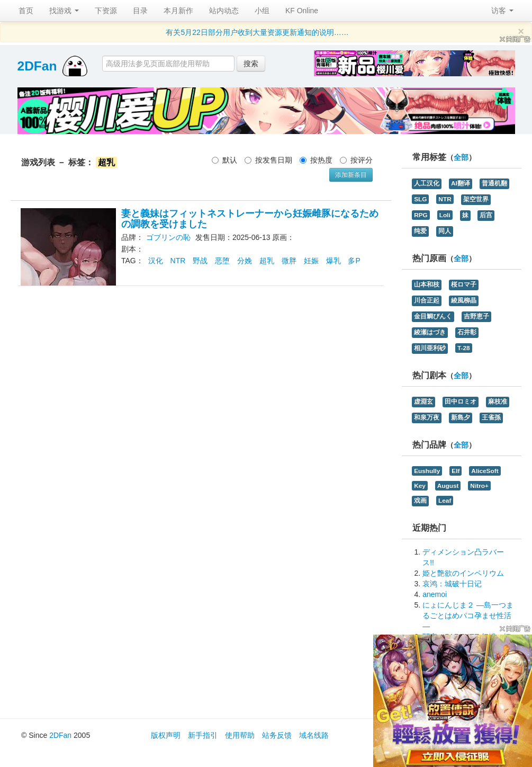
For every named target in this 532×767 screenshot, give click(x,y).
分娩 (245, 261)
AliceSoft (485, 471)
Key (420, 486)
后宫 (486, 215)
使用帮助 (240, 735)
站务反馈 (277, 735)
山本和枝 (427, 284)
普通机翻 (494, 183)
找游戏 (64, 11)
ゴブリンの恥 (168, 237)
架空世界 (476, 199)
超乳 (267, 261)
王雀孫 (491, 417)
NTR (178, 261)
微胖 (289, 261)
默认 (224, 160)
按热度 (316, 160)
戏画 (420, 501)
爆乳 (333, 261)
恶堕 (222, 261)
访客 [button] (502, 11)
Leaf (445, 501)
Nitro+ (479, 486)
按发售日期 (268, 160)
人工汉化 (427, 183)
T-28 (464, 348)
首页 (26, 11)
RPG (421, 215)
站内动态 (224, 11)
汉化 (156, 261)
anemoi (435, 594)
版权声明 (166, 735)
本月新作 (178, 11)
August (448, 486)
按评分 (356, 160)
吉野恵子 (476, 316)
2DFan (37, 66)
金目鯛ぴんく (433, 316)
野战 (200, 261)
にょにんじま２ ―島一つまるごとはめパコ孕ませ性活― (468, 616)
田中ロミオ (461, 402)
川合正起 (427, 300)
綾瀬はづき (430, 332)
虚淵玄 (423, 402)
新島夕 (461, 417)
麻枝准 (498, 402)
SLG (420, 199)
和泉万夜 (427, 417)
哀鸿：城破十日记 (452, 584)
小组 (262, 11)
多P (354, 261)
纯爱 (420, 231)
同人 (445, 231)
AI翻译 (461, 183)
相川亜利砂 (430, 348)
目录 (140, 11)
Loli (445, 215)
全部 (461, 158)
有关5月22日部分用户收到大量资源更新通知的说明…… (257, 32)
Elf (456, 471)
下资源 (106, 11)
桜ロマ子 (464, 284)
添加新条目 (351, 175)
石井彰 (467, 332)
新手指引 (203, 735)
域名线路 (314, 735)
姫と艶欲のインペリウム (463, 573)
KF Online (302, 11)
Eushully (427, 471)
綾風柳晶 (464, 300)
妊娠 (311, 261)
